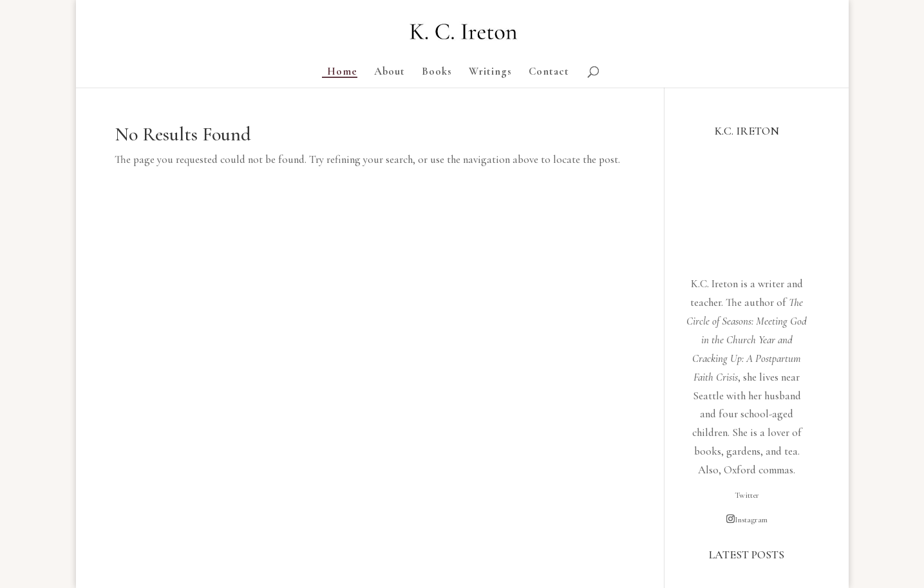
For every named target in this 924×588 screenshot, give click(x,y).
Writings (490, 72)
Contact (549, 72)
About (390, 72)
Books (437, 72)
